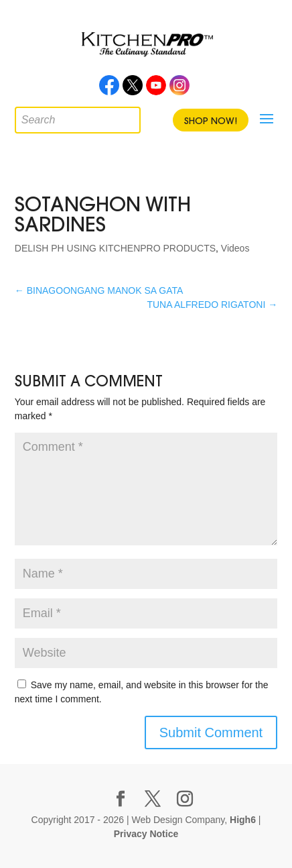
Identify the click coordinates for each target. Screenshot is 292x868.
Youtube (156, 89)
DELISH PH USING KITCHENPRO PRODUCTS (115, 248)
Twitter (133, 89)
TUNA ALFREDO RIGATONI (212, 305)
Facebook (109, 89)
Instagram (179, 89)
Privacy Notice (146, 834)
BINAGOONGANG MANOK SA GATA (99, 290)
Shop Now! (211, 121)
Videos (235, 248)
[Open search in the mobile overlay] (25, 117)
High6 (243, 820)
